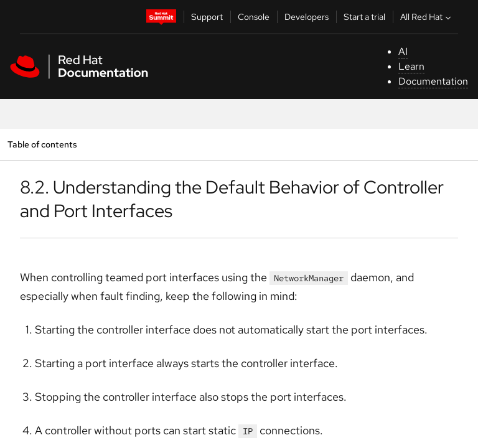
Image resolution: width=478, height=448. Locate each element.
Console (254, 17)
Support (207, 17)
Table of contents (42, 144)
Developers (307, 17)
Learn (411, 66)
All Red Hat (427, 17)
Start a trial (364, 17)
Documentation (433, 81)
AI (403, 51)
